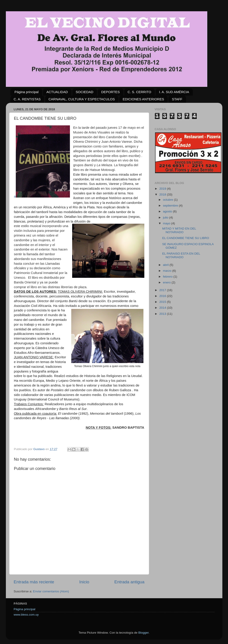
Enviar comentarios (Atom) (51, 591)
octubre (169, 200)
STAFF (177, 99)
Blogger (143, 633)
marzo (168, 271)
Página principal (26, 92)
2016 (163, 296)
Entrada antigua (129, 582)
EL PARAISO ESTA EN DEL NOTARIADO (181, 255)
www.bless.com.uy (26, 615)
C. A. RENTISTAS (27, 99)
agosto (168, 211)
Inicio (84, 582)
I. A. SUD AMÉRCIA (174, 92)
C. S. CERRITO (139, 92)
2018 (163, 194)
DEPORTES (111, 92)
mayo (167, 223)
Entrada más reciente (34, 582)
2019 (163, 189)
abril (166, 265)
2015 (163, 302)
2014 (163, 308)
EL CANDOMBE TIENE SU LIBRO (186, 238)
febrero (168, 277)
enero (167, 282)
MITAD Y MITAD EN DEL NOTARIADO (179, 230)
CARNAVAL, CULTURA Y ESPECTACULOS (82, 99)
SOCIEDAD (85, 92)
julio (166, 217)
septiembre (171, 206)
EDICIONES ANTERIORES (143, 99)
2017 (163, 290)
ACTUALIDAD (57, 92)
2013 (163, 314)
